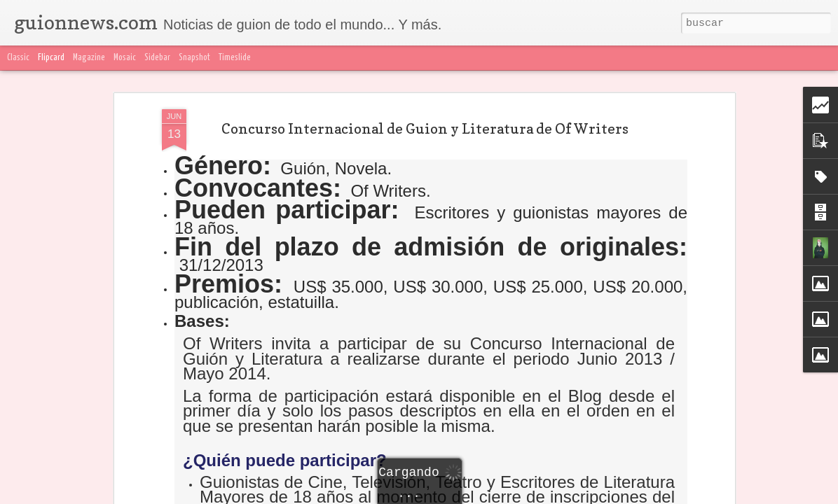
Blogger (697, 496)
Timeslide (235, 58)
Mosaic (125, 58)
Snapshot (194, 58)
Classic (18, 58)
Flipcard (51, 58)
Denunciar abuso (749, 496)
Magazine (89, 58)
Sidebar (157, 58)
